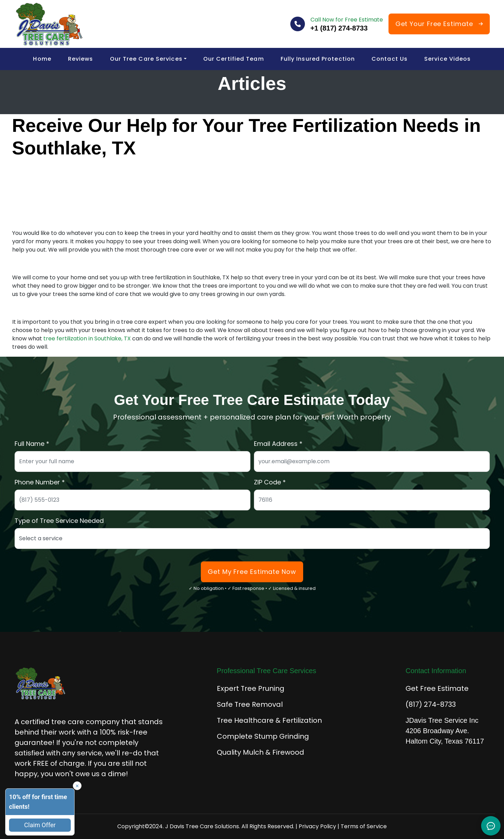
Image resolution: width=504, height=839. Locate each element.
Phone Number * (40, 482)
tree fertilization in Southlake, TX (86, 338)
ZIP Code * (270, 482)
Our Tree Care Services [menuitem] (146, 59)
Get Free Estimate (437, 688)
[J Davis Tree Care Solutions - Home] (49, 24)
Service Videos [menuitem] (447, 59)
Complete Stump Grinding (263, 736)
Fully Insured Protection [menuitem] (318, 59)
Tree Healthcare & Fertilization (269, 720)
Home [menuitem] (42, 59)
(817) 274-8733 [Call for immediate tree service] (431, 704)
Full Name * (32, 444)
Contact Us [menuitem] (390, 59)
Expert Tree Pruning (251, 688)
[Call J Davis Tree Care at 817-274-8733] (347, 28)
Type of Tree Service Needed (59, 521)
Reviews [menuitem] (81, 59)
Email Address (276, 444)
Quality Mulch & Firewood (260, 752)
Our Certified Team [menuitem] (234, 59)
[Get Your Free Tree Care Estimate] (439, 24)
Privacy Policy (317, 826)
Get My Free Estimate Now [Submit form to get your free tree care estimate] (252, 572)
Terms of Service (364, 826)
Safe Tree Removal (250, 704)
